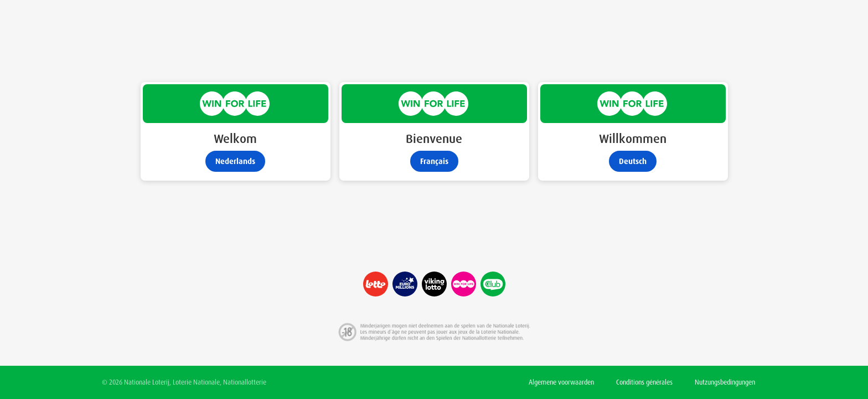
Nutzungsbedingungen (725, 382)
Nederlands (235, 161)
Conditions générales (644, 382)
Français (434, 161)
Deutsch (633, 161)
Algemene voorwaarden (561, 382)
